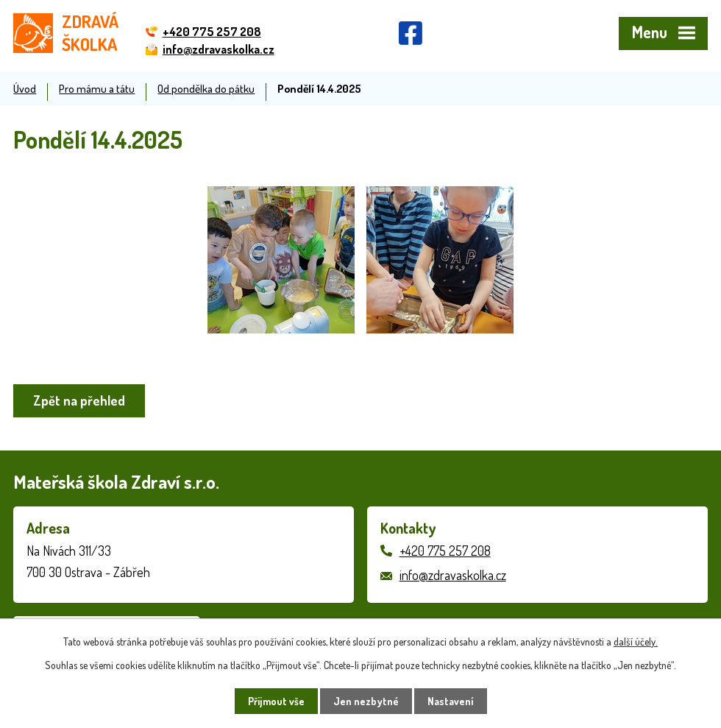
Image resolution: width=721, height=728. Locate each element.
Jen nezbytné (366, 701)
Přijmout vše (276, 701)
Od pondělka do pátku (206, 88)
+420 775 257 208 (445, 551)
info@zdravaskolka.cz (453, 575)
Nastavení (451, 701)
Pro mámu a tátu (97, 88)
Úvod (25, 88)
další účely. (636, 642)
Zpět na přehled (79, 400)
